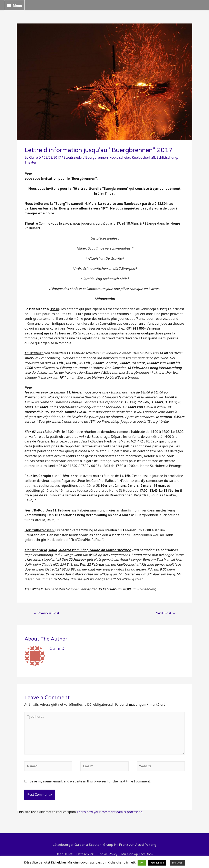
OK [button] (142, 863)
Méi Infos (177, 863)
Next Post (166, 613)
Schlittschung (169, 157)
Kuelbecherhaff (145, 157)
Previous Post (46, 613)
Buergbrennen (98, 157)
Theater (31, 162)
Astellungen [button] (157, 863)
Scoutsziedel (74, 157)
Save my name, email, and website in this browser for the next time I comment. (90, 783)
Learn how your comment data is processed (110, 814)
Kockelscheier (121, 157)
